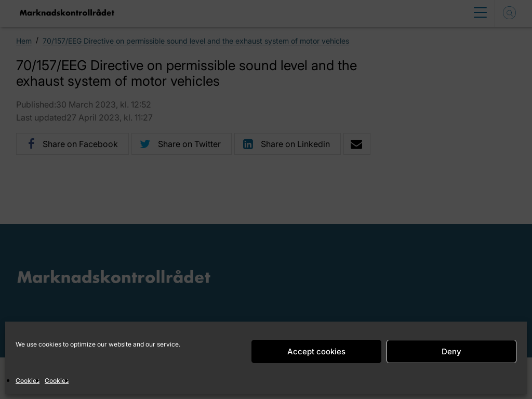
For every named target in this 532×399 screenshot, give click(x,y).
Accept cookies (316, 351)
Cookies (28, 381)
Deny (451, 351)
